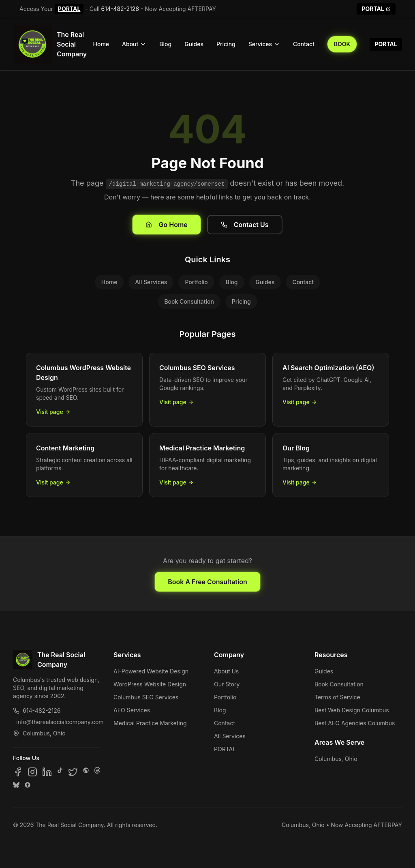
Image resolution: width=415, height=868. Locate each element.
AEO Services (132, 710)
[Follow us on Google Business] (28, 785)
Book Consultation (189, 301)
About (134, 44)
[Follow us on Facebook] (18, 772)
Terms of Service (337, 697)
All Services (151, 282)
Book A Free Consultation (207, 582)
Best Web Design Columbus (352, 710)
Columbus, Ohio (336, 759)
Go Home (166, 225)
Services (264, 44)
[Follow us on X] (73, 772)
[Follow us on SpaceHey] (86, 772)
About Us (226, 671)
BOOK (342, 44)
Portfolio (196, 282)
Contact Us (245, 225)
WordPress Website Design (150, 684)
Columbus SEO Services (146, 697)
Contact (304, 44)
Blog (165, 44)
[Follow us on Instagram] (32, 772)
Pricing (226, 44)
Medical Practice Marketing (150, 723)
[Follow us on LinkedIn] (47, 772)
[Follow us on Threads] (97, 772)
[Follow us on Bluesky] (16, 785)
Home (101, 44)
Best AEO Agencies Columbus (355, 723)
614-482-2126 (120, 9)
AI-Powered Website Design (151, 671)
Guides (194, 44)
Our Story (227, 684)
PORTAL (69, 9)
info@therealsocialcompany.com (58, 722)
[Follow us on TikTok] (60, 772)
